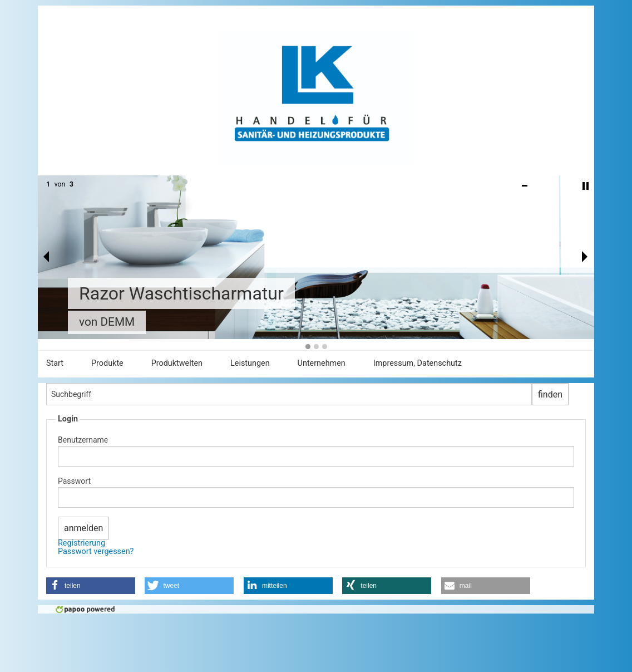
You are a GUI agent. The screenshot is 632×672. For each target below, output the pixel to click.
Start (55, 363)
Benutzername (83, 440)
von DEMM (107, 322)
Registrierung (82, 543)
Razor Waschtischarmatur (181, 293)
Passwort (74, 481)
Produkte (107, 363)
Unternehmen (322, 363)
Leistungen (250, 363)
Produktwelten (177, 363)
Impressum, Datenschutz (418, 363)
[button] (91, 586)
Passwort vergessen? (96, 551)
